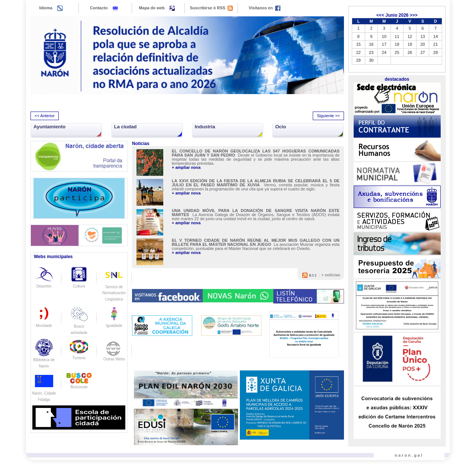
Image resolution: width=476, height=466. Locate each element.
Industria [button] (205, 127)
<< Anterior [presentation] (45, 116)
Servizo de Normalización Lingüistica (114, 287)
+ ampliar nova (186, 168)
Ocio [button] (281, 127)
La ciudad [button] (126, 127)
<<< (380, 15)
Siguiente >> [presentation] (328, 116)
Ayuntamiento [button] (49, 127)
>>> (414, 15)
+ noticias (331, 275)
